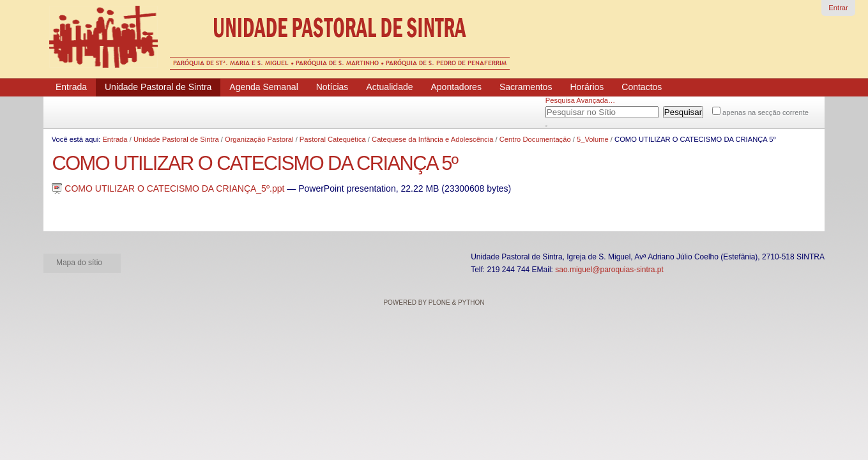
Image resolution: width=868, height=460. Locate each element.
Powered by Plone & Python (434, 303)
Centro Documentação (535, 139)
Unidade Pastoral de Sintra (176, 139)
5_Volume (593, 139)
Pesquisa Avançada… (580, 100)
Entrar (838, 8)
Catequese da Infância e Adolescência (432, 139)
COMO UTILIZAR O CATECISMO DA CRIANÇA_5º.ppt (169, 188)
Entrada (115, 139)
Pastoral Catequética (333, 139)
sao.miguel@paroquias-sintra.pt (609, 270)
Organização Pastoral (259, 139)
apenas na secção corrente (765, 112)
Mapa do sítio (79, 263)
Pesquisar (561, 110)
